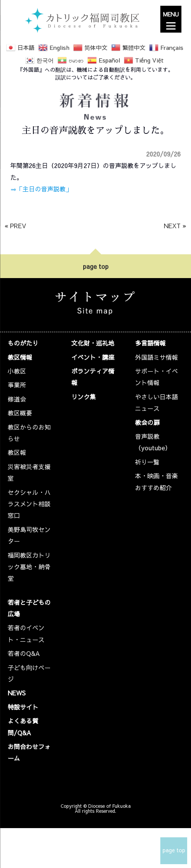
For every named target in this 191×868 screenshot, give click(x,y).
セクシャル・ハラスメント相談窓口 (29, 504)
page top (96, 266)
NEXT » (175, 226)
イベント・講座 (93, 357)
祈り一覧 (147, 462)
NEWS (17, 693)
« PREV (15, 226)
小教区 (17, 371)
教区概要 (20, 413)
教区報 (17, 452)
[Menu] (171, 19)
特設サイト (23, 707)
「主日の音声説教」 (44, 189)
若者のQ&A (24, 653)
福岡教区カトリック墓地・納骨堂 (29, 567)
